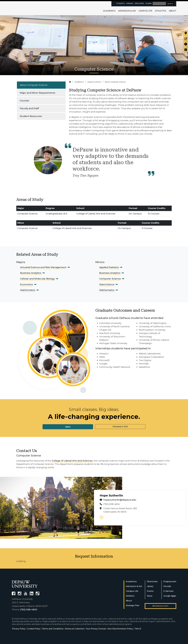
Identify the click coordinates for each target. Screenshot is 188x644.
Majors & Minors (94, 82)
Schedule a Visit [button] (120, 427)
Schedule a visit (160, 606)
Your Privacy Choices (96, 629)
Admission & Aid (127, 11)
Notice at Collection (75, 629)
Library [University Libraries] (150, 586)
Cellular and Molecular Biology (37, 279)
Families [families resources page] (130, 3)
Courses (24, 101)
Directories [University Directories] (152, 582)
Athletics (161, 11)
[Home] (70, 82)
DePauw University (25, 8)
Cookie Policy (34, 629)
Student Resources (31, 116)
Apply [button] (68, 427)
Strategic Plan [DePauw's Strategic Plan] (133, 605)
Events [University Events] (150, 591)
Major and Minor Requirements (38, 93)
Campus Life (145, 11)
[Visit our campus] (186, 33)
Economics (26, 284)
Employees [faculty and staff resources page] (139, 3)
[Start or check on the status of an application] (186, 39)
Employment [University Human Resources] (170, 582)
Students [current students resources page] (120, 3)
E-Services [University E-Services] (168, 591)
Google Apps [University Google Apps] (170, 596)
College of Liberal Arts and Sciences (72, 461)
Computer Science (110, 279)
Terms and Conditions (53, 629)
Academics (109, 11)
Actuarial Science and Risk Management (43, 267)
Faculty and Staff (29, 108)
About (173, 11)
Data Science (107, 284)
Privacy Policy (19, 629)
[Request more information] (186, 44)
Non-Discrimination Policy (120, 629)
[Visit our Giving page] (186, 50)
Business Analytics (31, 273)
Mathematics (28, 290)
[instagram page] (101, 518)
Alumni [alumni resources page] (149, 3)
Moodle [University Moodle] (167, 586)
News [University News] (150, 596)
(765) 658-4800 (29, 610)
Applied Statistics (109, 267)
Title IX (138, 629)
